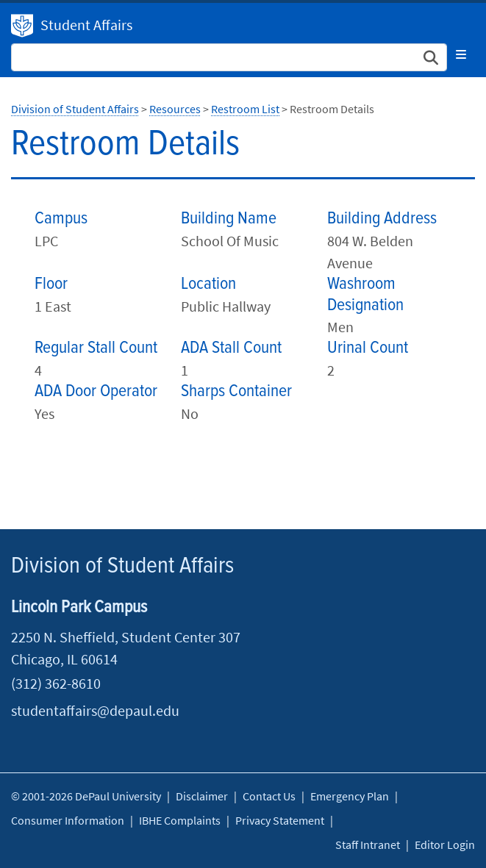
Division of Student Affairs (22, 26)
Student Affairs (86, 25)
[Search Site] (229, 57)
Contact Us (269, 796)
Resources (175, 109)
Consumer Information (68, 820)
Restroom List (245, 109)
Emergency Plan (350, 796)
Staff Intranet (368, 844)
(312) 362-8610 (56, 683)
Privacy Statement (280, 820)
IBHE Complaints (180, 820)
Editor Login (445, 844)
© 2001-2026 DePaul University (86, 796)
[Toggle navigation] (461, 54)
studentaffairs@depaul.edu (95, 710)
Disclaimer (202, 796)
